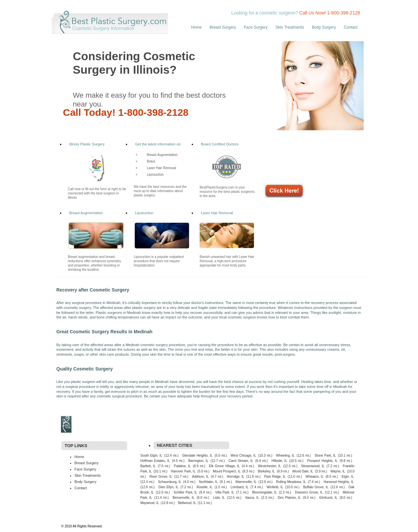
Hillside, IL (279, 461)
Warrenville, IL (246, 482)
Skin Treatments (290, 27)
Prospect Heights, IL (322, 461)
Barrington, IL (198, 461)
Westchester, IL (269, 466)
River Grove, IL (161, 477)
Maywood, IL (150, 503)
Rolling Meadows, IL (291, 482)
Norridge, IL (236, 477)
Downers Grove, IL (309, 492)
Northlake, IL (208, 482)
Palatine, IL (182, 466)
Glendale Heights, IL (197, 456)
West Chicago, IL (243, 456)
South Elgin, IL (151, 456)
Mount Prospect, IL (227, 471)
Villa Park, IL (224, 492)
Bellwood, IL (187, 503)
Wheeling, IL (285, 456)
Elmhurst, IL (329, 498)
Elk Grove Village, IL (224, 466)
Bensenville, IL (183, 498)
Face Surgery (256, 27)
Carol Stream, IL (241, 461)
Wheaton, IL (315, 477)
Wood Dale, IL (303, 471)
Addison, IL (200, 477)
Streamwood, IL (313, 466)
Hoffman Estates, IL (155, 461)
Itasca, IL (252, 498)
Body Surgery (324, 27)
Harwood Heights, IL (339, 482)
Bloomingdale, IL (264, 492)
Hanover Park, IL (183, 471)
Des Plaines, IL (289, 498)
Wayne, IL (338, 471)
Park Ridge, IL (275, 477)
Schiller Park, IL (185, 492)
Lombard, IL (239, 487)
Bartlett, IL (148, 466)
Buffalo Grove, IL (316, 487)
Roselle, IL (205, 487)
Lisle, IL (219, 498)
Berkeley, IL (266, 471)
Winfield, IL (275, 487)
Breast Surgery (223, 27)
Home (196, 27)
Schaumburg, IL (169, 482)
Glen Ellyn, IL (168, 487)
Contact (351, 27)
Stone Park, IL (325, 456)
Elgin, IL (348, 477)
